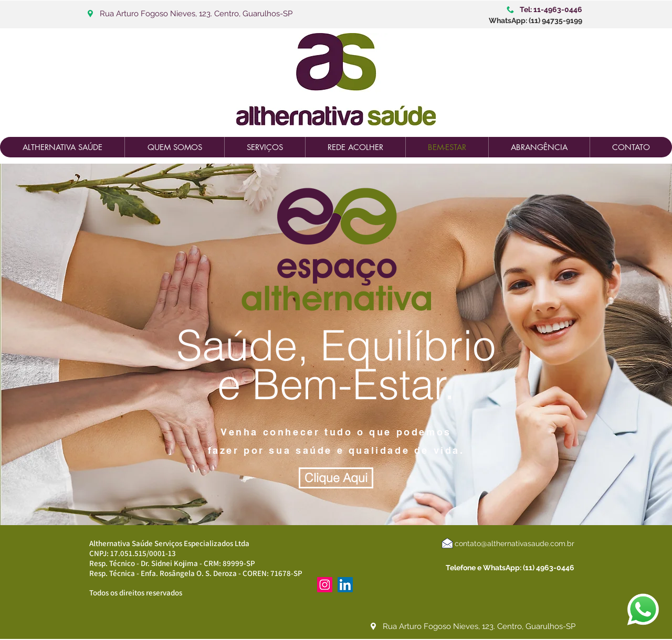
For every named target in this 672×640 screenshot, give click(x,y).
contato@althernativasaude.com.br (514, 543)
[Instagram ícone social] (325, 585)
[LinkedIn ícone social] (345, 585)
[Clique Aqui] (336, 478)
